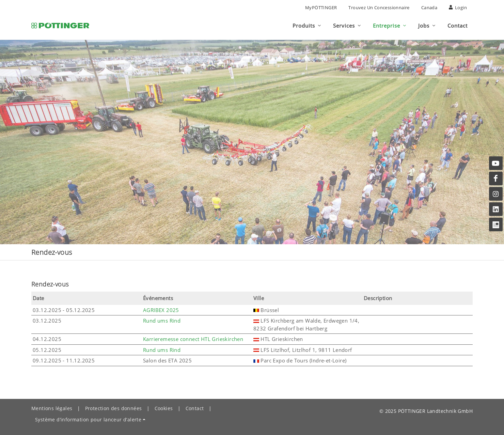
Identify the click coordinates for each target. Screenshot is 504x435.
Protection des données (114, 408)
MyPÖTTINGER (321, 7)
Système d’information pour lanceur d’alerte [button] (88, 420)
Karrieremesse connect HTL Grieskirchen (193, 339)
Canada (429, 7)
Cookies (164, 408)
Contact (195, 408)
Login (458, 7)
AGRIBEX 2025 (161, 310)
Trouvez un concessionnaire (379, 7)
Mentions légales (52, 408)
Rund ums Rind (162, 321)
